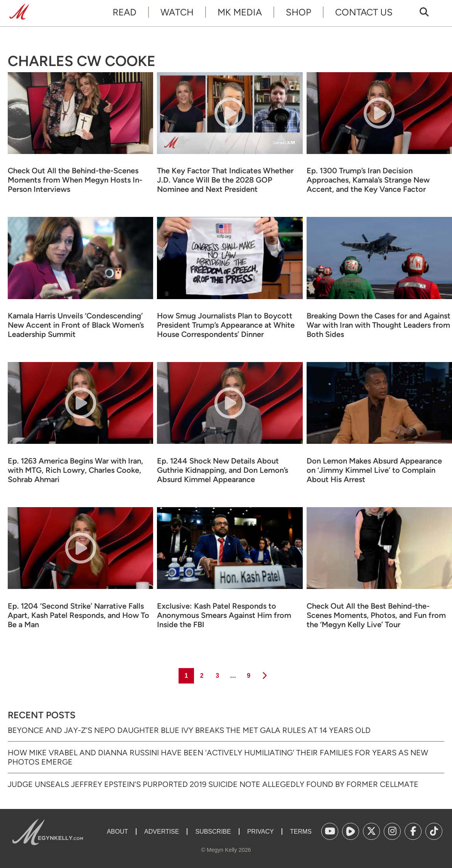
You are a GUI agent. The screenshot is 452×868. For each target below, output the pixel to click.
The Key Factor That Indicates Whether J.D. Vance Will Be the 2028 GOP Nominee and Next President (225, 180)
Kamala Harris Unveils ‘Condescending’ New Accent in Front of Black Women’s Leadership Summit (76, 325)
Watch (177, 12)
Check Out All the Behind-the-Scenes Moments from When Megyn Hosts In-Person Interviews (75, 180)
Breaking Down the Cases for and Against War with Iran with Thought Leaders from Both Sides (379, 325)
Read (125, 12)
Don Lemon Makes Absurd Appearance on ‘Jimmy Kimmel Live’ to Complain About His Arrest (374, 470)
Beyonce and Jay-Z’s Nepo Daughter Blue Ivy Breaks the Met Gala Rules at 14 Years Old (189, 730)
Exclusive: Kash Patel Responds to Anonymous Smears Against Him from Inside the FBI (224, 615)
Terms (301, 832)
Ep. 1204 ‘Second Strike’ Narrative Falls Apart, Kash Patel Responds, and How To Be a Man (78, 615)
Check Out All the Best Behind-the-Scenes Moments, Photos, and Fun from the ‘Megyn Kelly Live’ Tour (376, 615)
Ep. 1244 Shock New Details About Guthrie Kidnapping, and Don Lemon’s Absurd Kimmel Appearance (223, 470)
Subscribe (213, 832)
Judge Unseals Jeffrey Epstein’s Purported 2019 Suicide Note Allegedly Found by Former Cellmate (213, 784)
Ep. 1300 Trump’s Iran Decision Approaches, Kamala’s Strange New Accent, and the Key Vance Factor (368, 180)
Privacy (261, 832)
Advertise (162, 832)
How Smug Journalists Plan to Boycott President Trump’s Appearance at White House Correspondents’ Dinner (226, 325)
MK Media (240, 12)
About (117, 832)
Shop (299, 12)
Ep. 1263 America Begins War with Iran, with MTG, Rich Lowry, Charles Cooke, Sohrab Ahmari (75, 470)
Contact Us (364, 12)
